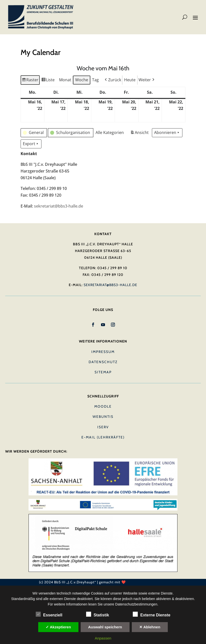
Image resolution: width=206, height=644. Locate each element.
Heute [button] (130, 80)
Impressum (103, 352)
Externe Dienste (152, 614)
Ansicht (140, 133)
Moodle (103, 406)
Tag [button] (95, 80)
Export (31, 144)
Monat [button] (65, 80)
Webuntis (103, 417)
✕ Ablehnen (150, 627)
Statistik (98, 614)
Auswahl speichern (105, 627)
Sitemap (103, 372)
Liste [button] (48, 80)
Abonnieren (167, 133)
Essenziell (49, 614)
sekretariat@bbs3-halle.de (59, 206)
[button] (112, 80)
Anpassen (103, 638)
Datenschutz (103, 362)
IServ (103, 427)
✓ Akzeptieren (58, 627)
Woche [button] (82, 80)
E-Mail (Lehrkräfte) (103, 437)
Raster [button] (30, 80)
